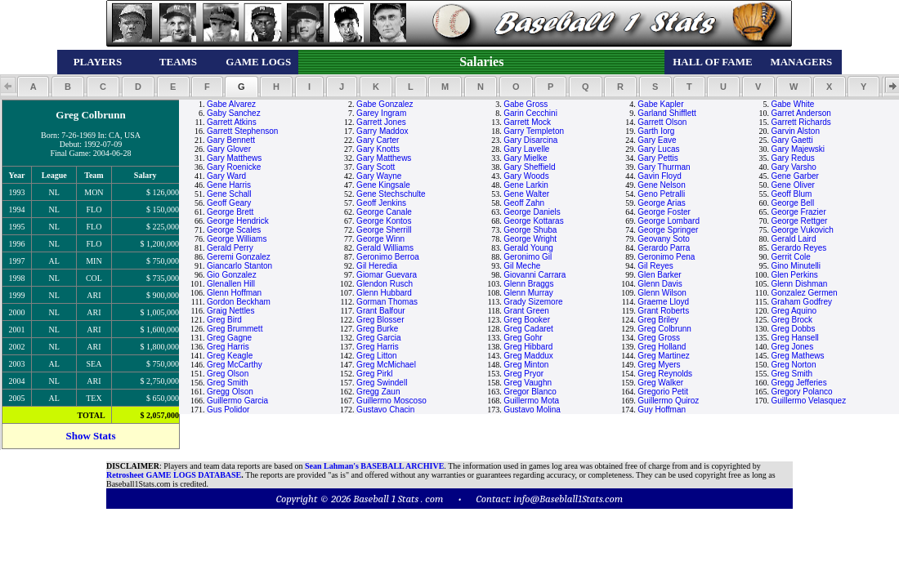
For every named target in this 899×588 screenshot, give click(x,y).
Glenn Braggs (528, 284)
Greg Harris (228, 347)
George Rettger (799, 221)
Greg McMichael (386, 365)
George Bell (792, 203)
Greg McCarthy (235, 365)
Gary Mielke (525, 158)
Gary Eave (657, 140)
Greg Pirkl (374, 374)
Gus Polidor (228, 410)
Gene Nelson (661, 185)
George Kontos (384, 221)
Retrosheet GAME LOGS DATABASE (174, 475)
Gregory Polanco (801, 392)
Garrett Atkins (232, 122)
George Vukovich (802, 230)
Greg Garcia (378, 338)
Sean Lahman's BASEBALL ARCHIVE (374, 466)
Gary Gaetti (792, 140)
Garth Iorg (656, 131)
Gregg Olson (230, 392)
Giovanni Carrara (534, 275)
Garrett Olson (662, 122)
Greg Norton (793, 365)
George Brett (230, 212)
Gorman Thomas (387, 302)
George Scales (234, 230)
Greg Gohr (523, 338)
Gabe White (792, 104)
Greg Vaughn (528, 383)
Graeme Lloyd (663, 302)
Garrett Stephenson (242, 131)
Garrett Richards (801, 122)
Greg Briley (658, 320)
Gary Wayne (379, 176)
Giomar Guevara (387, 275)
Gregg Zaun (378, 392)
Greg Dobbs (793, 329)
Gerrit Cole (790, 257)
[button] (33, 87)
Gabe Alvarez (231, 104)
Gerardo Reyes (798, 248)
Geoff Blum (791, 194)
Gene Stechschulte (391, 194)
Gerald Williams (385, 248)
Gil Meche (522, 266)
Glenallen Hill (231, 284)
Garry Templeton (534, 131)
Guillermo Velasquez (808, 401)
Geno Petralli (661, 194)
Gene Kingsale (383, 185)
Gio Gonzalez (232, 275)
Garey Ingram (381, 113)
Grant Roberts (663, 311)
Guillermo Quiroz (668, 401)
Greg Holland (662, 347)
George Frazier (798, 212)
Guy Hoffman (662, 410)
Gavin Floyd (659, 176)
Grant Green (526, 311)
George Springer (668, 230)
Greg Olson (228, 374)
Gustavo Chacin (385, 410)
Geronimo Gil (528, 257)
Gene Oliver (792, 185)
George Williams (237, 239)
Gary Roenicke (234, 167)
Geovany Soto (663, 239)
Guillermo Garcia (237, 401)
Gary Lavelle (526, 149)
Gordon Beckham (239, 302)
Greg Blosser (380, 320)
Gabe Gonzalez (385, 104)
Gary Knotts (378, 149)
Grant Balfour (380, 311)
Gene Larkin (526, 185)
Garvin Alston (795, 131)
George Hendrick (238, 221)
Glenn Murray (528, 293)
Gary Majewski (798, 149)
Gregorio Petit (663, 392)
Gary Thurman (664, 167)
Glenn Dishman (799, 284)
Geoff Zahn (524, 203)
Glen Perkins (794, 275)
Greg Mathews (797, 356)
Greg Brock (792, 320)
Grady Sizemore (533, 302)
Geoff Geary (229, 203)
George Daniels (532, 212)
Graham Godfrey (801, 302)
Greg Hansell (794, 338)
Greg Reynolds (665, 374)
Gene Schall (229, 194)
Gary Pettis (657, 158)
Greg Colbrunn (664, 329)
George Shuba (530, 230)
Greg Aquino (794, 311)
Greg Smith (792, 374)
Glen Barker (659, 275)
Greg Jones (792, 347)
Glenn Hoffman (234, 293)
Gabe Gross (526, 104)
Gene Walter (526, 194)
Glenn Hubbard (384, 293)
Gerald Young (528, 248)
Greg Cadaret (528, 329)
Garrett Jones (381, 122)
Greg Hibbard (528, 347)
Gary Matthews (234, 158)
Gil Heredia (377, 266)
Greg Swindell (382, 383)
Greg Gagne (229, 338)
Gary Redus (792, 158)
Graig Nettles (230, 311)
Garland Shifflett (667, 113)
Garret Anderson (801, 113)
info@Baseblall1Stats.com (568, 499)
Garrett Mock (527, 122)
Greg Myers (659, 365)
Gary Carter (378, 140)
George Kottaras (533, 221)
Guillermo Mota (531, 401)
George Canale (384, 212)
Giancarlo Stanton (239, 266)
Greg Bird (224, 320)
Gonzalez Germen (804, 293)
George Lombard (669, 221)
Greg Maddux (528, 356)
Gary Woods (526, 176)
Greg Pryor (523, 374)
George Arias (661, 203)
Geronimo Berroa (388, 257)
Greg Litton (376, 356)
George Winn (380, 239)
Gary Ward (226, 176)
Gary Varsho (793, 167)
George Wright (530, 239)
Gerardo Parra (664, 248)
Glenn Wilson (662, 293)
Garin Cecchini (530, 113)
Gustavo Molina (532, 410)
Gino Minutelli (796, 266)
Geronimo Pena (666, 257)
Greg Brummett (235, 329)
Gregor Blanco (530, 392)
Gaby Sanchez (234, 113)
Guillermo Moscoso (391, 401)
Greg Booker (527, 320)
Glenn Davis (660, 284)
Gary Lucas (658, 149)
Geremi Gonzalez (239, 257)
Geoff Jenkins (381, 203)
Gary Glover (229, 149)
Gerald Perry (230, 248)
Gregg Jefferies (798, 383)
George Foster (664, 212)
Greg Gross (659, 338)
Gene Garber (794, 176)
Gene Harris (229, 185)
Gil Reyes (655, 266)
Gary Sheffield (529, 167)
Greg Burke (377, 329)
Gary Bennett (231, 140)
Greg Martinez (663, 356)
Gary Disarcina (530, 140)
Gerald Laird (793, 239)
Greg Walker (660, 383)
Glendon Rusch (385, 284)
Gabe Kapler (660, 104)
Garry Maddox (382, 131)
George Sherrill (384, 230)
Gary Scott (376, 167)
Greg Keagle (230, 356)
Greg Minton (526, 365)
